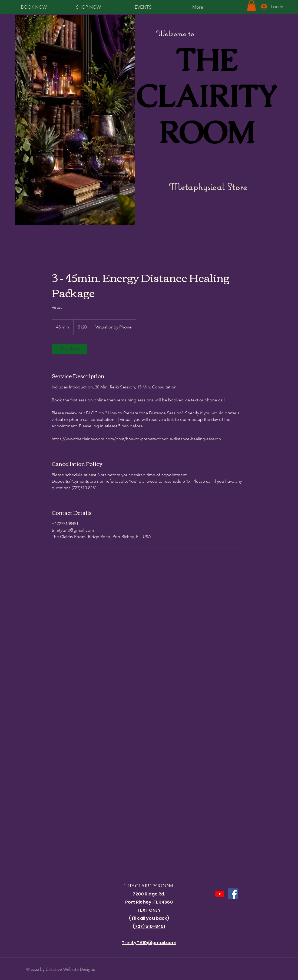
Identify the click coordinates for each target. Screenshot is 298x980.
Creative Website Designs (70, 969)
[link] (69, 349)
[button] (251, 6)
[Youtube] (220, 894)
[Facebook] (233, 894)
